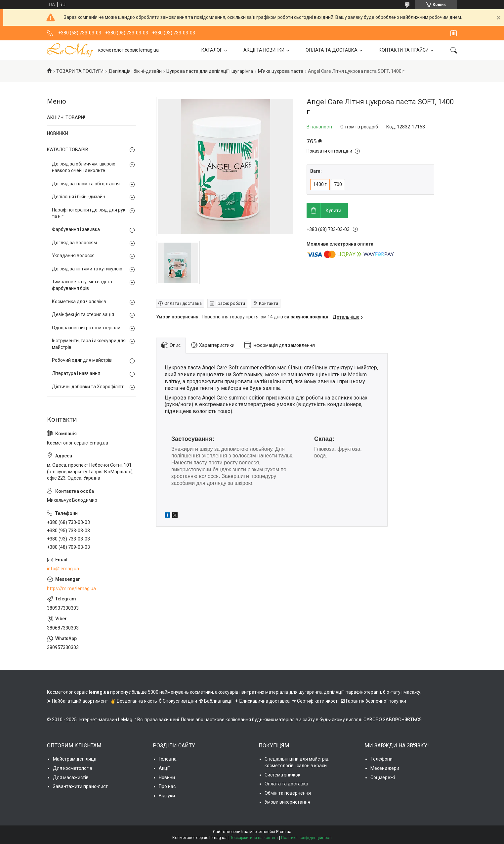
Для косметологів (73, 768)
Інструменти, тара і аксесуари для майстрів (89, 344)
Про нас (167, 786)
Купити (334, 211)
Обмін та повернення (288, 793)
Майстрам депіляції (75, 759)
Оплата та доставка (286, 784)
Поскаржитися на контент (254, 838)
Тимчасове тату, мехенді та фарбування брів (82, 285)
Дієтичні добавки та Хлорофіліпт (88, 387)
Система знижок (282, 775)
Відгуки (167, 796)
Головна (168, 759)
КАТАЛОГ (212, 50)
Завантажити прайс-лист (80, 786)
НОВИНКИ (58, 133)
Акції (164, 768)
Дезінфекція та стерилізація (83, 314)
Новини (167, 777)
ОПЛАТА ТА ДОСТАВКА (332, 50)
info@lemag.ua (63, 569)
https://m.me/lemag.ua (71, 588)
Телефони (381, 759)
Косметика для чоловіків (79, 302)
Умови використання (287, 802)
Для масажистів (71, 777)
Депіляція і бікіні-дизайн (135, 71)
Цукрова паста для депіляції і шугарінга (210, 71)
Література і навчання (76, 373)
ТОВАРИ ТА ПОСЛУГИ (80, 71)
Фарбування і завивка (76, 229)
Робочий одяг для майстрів (82, 360)
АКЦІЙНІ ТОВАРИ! (66, 117)
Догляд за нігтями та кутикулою (87, 269)
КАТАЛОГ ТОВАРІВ (68, 150)
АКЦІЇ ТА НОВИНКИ (264, 50)
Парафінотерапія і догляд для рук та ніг (89, 213)
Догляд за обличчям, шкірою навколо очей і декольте (84, 167)
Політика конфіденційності (306, 838)
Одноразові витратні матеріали (86, 328)
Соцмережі (383, 777)
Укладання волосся (73, 256)
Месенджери (385, 768)
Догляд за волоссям (74, 243)
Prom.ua (284, 832)
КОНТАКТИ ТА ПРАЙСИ (404, 50)
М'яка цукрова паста (281, 71)
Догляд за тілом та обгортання (86, 184)
